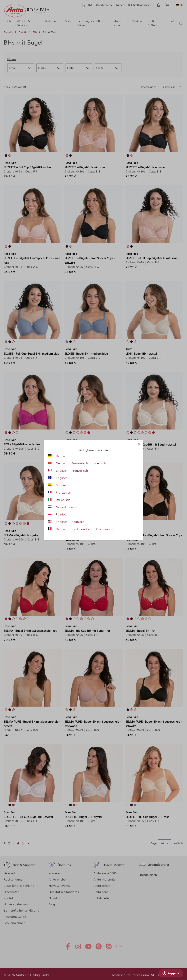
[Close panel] (139, 444)
